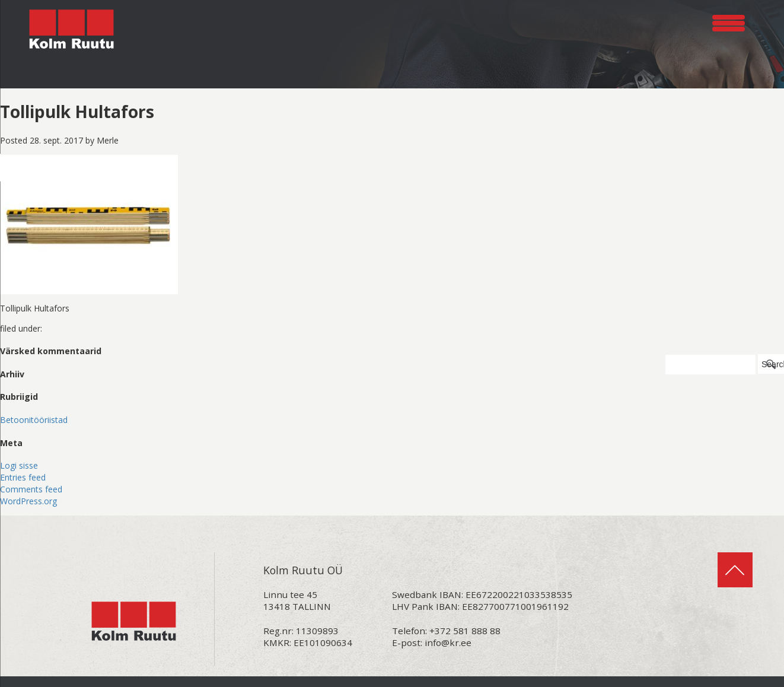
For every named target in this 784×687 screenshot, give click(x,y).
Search (773, 364)
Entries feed (23, 477)
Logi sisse (19, 465)
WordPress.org (28, 501)
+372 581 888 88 (465, 631)
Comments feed (31, 489)
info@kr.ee (448, 643)
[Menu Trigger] (729, 21)
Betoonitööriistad (34, 420)
